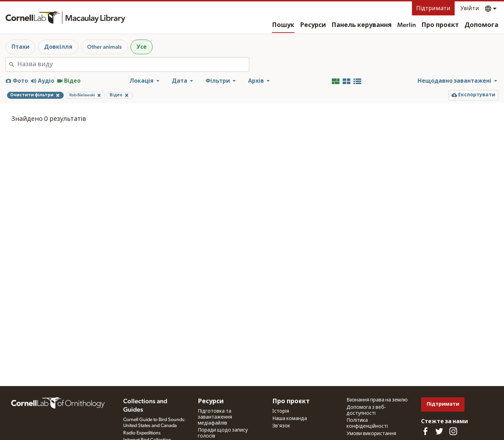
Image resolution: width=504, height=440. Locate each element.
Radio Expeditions (142, 433)
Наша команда (290, 419)
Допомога (481, 25)
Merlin (407, 25)
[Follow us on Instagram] (453, 431)
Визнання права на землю (377, 400)
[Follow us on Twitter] (439, 431)
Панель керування (362, 25)
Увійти (470, 8)
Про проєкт (440, 25)
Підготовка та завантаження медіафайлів (215, 417)
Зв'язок (281, 426)
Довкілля (58, 47)
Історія (281, 411)
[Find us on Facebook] (425, 431)
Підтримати (433, 8)
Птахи (20, 47)
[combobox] (133, 64)
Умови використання (371, 434)
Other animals (104, 47)
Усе (142, 47)
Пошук (283, 25)
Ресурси (313, 25)
